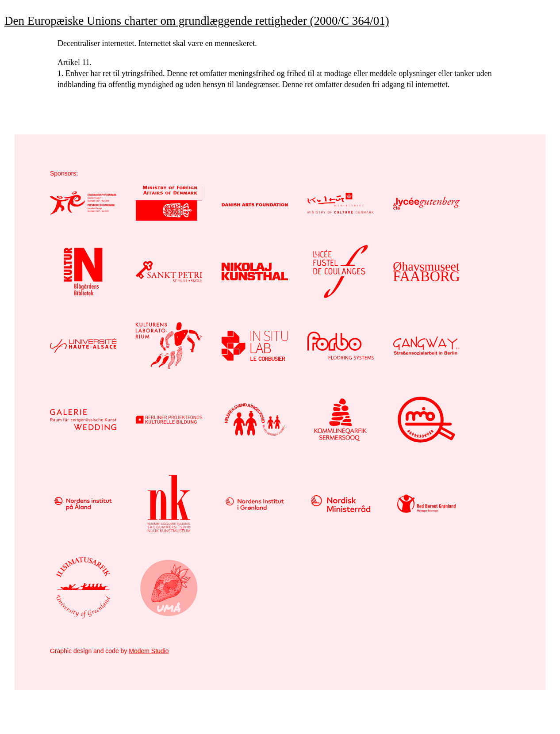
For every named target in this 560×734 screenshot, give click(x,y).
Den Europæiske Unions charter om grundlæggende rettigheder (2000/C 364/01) (197, 21)
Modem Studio (149, 651)
